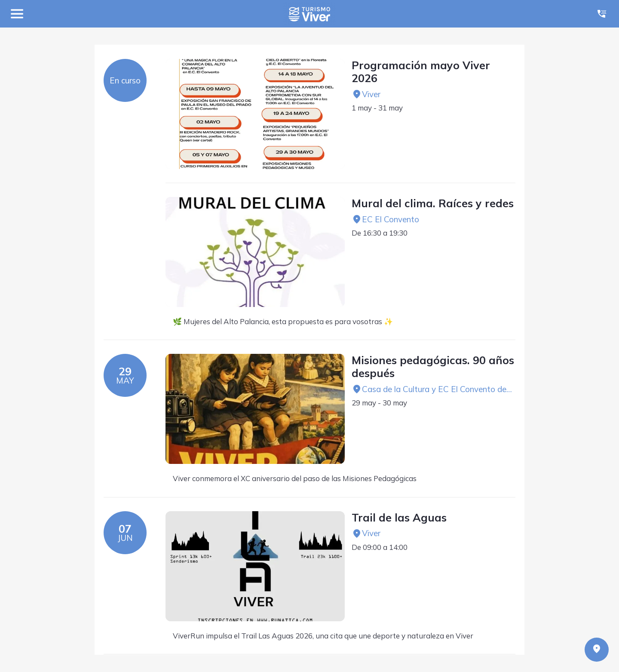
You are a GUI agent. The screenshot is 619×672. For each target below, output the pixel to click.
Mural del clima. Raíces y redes (433, 203)
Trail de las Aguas (399, 518)
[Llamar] (602, 14)
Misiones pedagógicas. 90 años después (433, 367)
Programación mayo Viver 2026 (421, 72)
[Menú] (17, 14)
